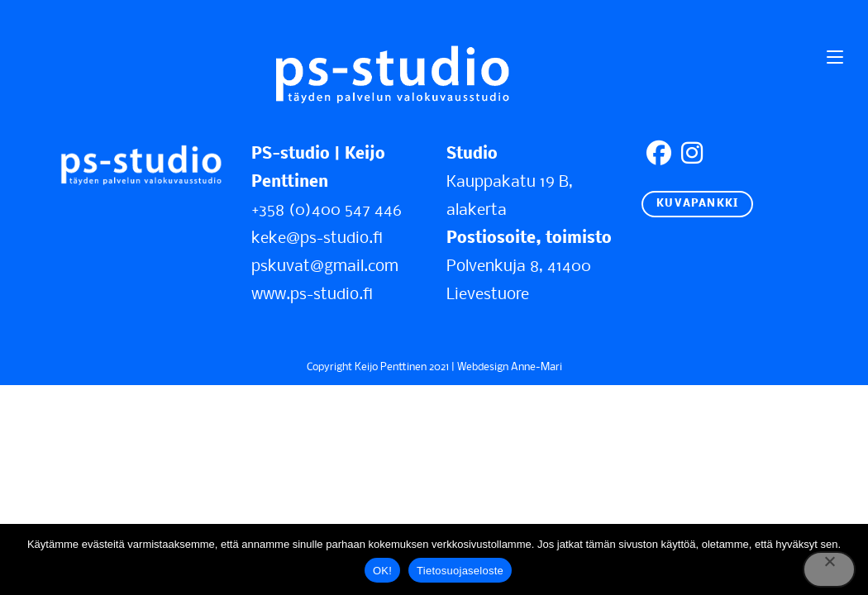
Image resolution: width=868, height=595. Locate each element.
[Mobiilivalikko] (835, 58)
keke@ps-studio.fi (317, 239)
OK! (382, 571)
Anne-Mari (537, 367)
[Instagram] (692, 155)
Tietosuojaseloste (460, 571)
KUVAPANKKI (697, 204)
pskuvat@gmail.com (325, 267)
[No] (829, 569)
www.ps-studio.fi (312, 295)
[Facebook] (659, 155)
